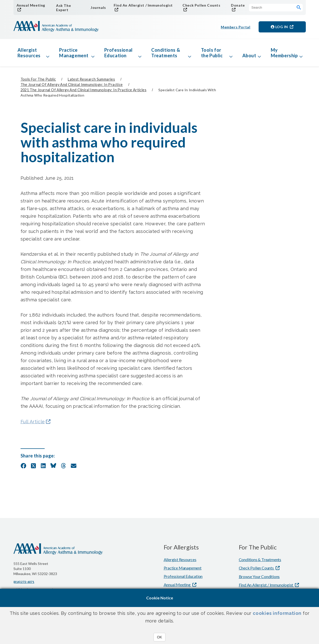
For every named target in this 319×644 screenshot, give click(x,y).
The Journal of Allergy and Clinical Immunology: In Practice (72, 85)
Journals (98, 7)
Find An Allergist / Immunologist (143, 5)
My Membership (284, 53)
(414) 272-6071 (24, 582)
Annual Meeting (31, 5)
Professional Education (119, 53)
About (249, 56)
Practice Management (74, 53)
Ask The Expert (63, 8)
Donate (238, 5)
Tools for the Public (212, 53)
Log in (280, 27)
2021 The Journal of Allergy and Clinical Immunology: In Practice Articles (83, 90)
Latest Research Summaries (91, 79)
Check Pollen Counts (201, 5)
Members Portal (236, 27)
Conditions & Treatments (166, 53)
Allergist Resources (29, 53)
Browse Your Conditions (259, 576)
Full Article (33, 422)
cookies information (277, 613)
